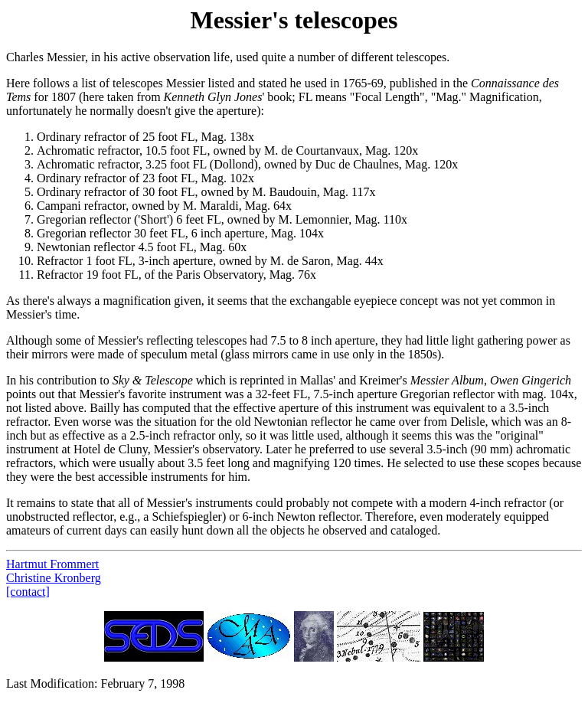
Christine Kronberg (54, 578)
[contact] (28, 592)
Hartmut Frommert (52, 564)
